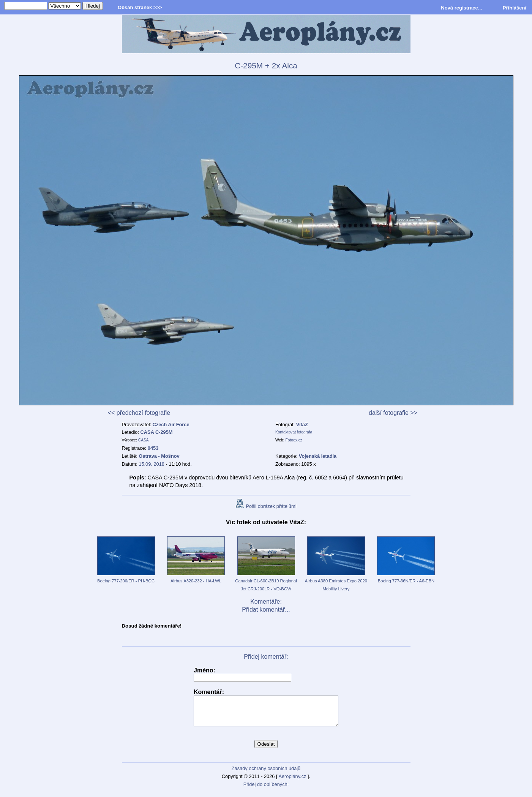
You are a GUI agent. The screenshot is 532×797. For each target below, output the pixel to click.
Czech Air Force (171, 425)
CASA (144, 440)
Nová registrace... (461, 8)
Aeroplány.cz (292, 782)
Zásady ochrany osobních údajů (266, 774)
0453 (153, 448)
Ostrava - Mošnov (159, 456)
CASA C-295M (157, 432)
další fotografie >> (393, 413)
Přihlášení (515, 8)
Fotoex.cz (294, 440)
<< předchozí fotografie (139, 413)
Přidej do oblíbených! (266, 790)
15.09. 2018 (152, 464)
